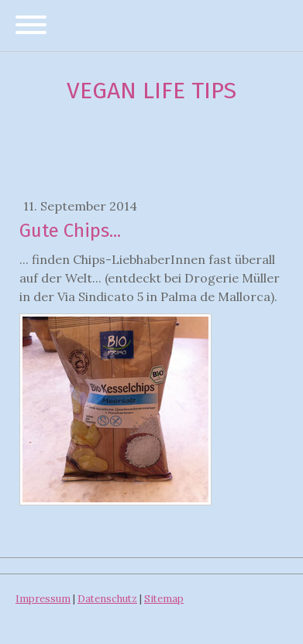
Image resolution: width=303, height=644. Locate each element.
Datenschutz (107, 599)
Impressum (43, 599)
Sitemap (164, 599)
